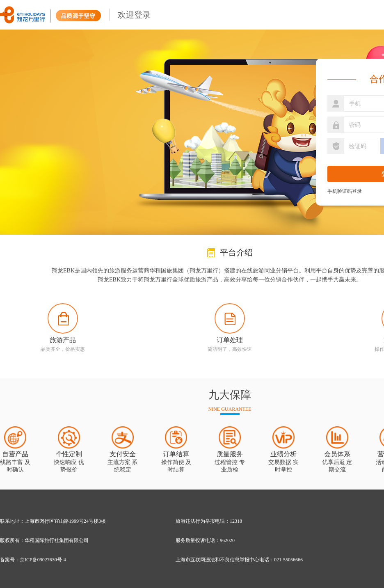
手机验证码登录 (345, 191)
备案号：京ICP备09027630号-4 (33, 560)
